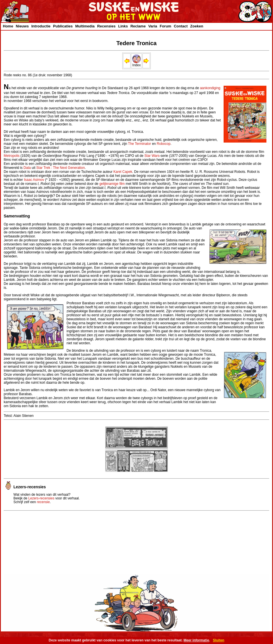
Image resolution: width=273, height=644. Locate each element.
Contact (181, 26)
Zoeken (197, 26)
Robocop (164, 144)
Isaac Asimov (34, 180)
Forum (165, 26)
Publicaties (63, 26)
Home (8, 26)
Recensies (106, 26)
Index (136, 64)
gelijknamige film (112, 184)
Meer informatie (196, 640)
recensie (43, 502)
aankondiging (210, 88)
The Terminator (139, 144)
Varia (153, 26)
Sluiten (218, 640)
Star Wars (152, 156)
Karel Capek (123, 172)
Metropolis (12, 156)
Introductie (41, 26)
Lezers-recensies (41, 498)
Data (27, 168)
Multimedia (85, 26)
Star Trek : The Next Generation (61, 168)
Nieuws (22, 26)
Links (123, 26)
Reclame (138, 26)
